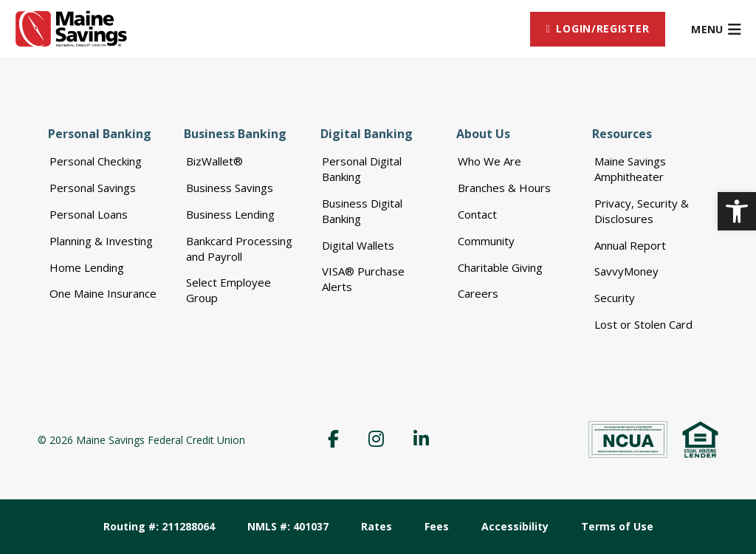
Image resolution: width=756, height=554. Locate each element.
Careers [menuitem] (478, 293)
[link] (737, 211)
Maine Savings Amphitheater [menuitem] (630, 169)
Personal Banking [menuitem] (100, 134)
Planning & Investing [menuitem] (101, 241)
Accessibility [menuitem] (515, 526)
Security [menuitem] (615, 298)
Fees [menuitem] (437, 526)
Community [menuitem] (486, 241)
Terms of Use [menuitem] (617, 526)
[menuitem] (598, 29)
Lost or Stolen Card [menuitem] (643, 324)
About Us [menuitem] (483, 134)
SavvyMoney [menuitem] (626, 271)
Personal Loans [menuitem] (89, 214)
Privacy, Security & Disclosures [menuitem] (642, 211)
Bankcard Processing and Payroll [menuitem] (239, 249)
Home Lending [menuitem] (87, 267)
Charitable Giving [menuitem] (500, 267)
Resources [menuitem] (622, 134)
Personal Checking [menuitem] (96, 161)
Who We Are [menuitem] (489, 161)
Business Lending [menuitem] (230, 214)
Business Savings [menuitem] (230, 188)
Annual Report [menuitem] (630, 245)
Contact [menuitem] (477, 214)
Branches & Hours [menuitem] (504, 188)
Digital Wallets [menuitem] (358, 245)
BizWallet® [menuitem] (214, 161)
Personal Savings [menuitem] (93, 188)
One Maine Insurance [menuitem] (103, 293)
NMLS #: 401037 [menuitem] (288, 526)
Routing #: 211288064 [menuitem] (159, 526)
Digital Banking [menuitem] (367, 134)
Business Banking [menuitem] (235, 134)
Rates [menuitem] (377, 526)
